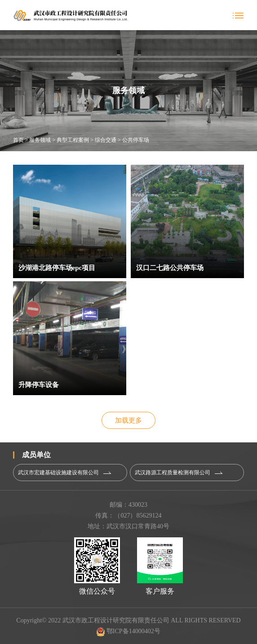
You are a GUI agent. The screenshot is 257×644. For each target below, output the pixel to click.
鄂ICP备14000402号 (128, 631)
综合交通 (106, 140)
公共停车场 (136, 140)
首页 (18, 140)
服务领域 (40, 140)
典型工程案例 (73, 140)
